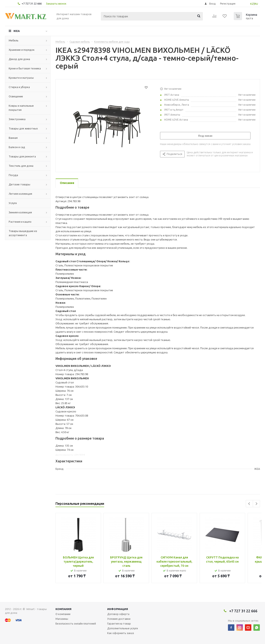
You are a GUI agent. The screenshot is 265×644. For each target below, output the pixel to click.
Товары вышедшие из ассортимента (23, 233)
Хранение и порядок (22, 50)
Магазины (62, 619)
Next (256, 504)
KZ (252, 4)
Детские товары (19, 184)
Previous (249, 504)
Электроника (17, 119)
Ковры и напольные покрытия (21, 108)
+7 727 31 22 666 (32, 4)
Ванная (13, 138)
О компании (63, 614)
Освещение (16, 96)
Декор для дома (19, 59)
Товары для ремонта (22, 156)
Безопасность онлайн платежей (76, 623)
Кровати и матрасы (21, 78)
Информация (118, 609)
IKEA (17, 31)
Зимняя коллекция (20, 212)
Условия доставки (119, 619)
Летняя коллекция (20, 194)
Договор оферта (118, 614)
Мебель (14, 40)
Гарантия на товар (119, 623)
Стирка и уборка (19, 87)
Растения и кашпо (20, 222)
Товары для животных (23, 128)
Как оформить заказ (121, 633)
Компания (63, 609)
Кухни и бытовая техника (25, 68)
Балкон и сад (17, 147)
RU (256, 4)
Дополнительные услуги (123, 628)
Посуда (13, 175)
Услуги (13, 203)
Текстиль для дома (21, 166)
